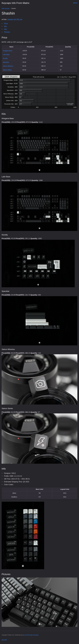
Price (6, 24)
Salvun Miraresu (8, 66)
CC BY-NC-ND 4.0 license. (32, 635)
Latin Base (6, 54)
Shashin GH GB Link (15, 19)
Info (5, 29)
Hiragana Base (8, 51)
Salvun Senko (7, 70)
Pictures (7, 32)
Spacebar (6, 62)
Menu (75, 3)
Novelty (5, 58)
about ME (4, 640)
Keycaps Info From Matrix (15, 3)
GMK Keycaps (6, 8)
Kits (5, 26)
